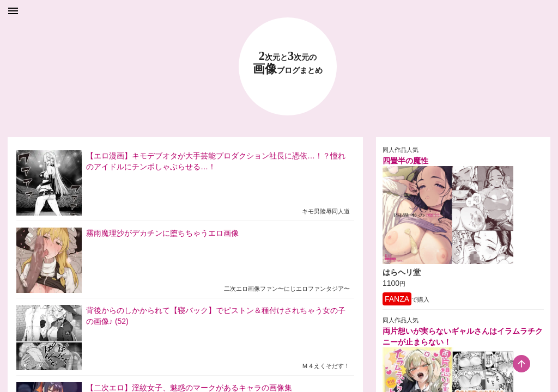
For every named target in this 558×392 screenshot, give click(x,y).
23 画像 (288, 63)
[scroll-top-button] (521, 364)
